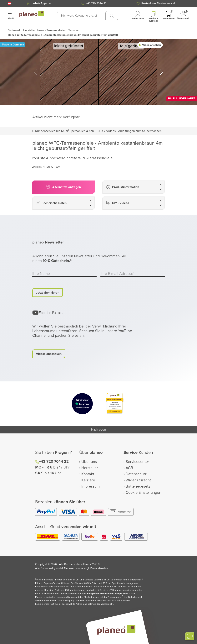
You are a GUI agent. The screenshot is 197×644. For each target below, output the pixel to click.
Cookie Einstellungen (143, 493)
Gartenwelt (14, 30)
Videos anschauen (49, 354)
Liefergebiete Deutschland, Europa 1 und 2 (108, 594)
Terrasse (73, 30)
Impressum (91, 486)
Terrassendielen (56, 30)
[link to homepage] (32, 14)
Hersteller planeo (34, 30)
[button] (9, 3)
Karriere (88, 480)
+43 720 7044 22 (54, 462)
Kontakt (88, 474)
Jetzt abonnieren (48, 293)
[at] (9, 3)
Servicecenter (137, 462)
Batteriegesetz (138, 486)
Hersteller (90, 468)
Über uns (89, 462)
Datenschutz (136, 474)
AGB (129, 468)
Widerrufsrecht (138, 480)
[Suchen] (112, 16)
